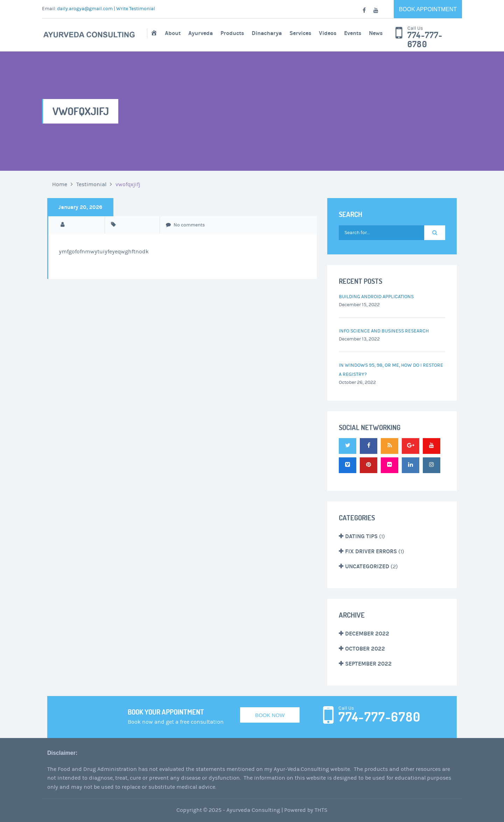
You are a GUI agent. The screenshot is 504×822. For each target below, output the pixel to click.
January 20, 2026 (80, 207)
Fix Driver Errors (371, 551)
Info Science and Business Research (384, 331)
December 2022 (367, 634)
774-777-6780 (425, 40)
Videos (328, 33)
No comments (185, 225)
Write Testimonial (136, 9)
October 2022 (365, 649)
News (376, 33)
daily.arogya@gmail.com (85, 9)
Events (353, 33)
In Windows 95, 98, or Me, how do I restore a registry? (391, 370)
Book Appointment (428, 9)
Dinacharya (267, 33)
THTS (321, 810)
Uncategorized (367, 566)
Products (232, 33)
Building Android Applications (376, 297)
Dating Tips (361, 536)
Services (300, 33)
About (173, 33)
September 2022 (368, 664)
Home (60, 184)
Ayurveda (201, 33)
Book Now (270, 715)
